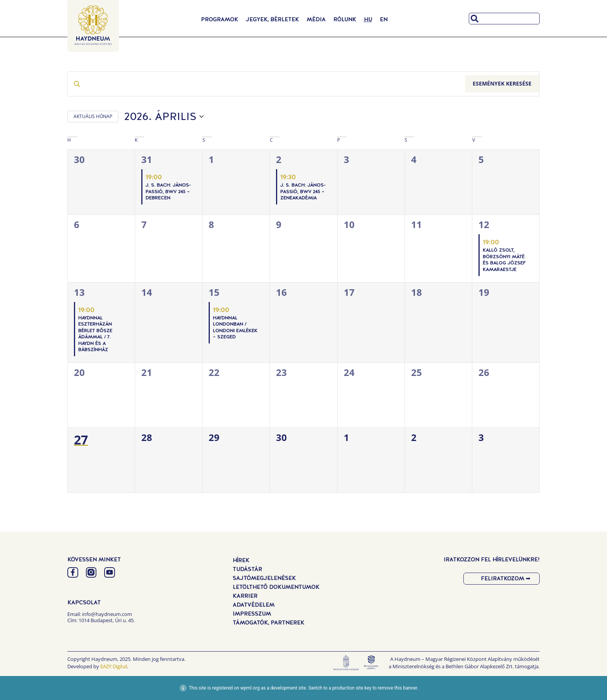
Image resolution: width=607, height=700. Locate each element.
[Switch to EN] (384, 19)
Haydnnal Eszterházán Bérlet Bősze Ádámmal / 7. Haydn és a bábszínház (95, 334)
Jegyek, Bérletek (272, 19)
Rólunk (345, 19)
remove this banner (398, 688)
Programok (219, 19)
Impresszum (252, 614)
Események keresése (502, 83)
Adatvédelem (254, 605)
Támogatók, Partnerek (268, 623)
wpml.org (250, 688)
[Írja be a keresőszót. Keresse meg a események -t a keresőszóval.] (266, 84)
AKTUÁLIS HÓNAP (93, 116)
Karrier (245, 596)
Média (316, 19)
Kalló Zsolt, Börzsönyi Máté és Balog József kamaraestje (504, 260)
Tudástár (247, 569)
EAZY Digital (114, 666)
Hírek (241, 560)
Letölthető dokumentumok (276, 587)
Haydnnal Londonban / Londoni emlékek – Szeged (235, 328)
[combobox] (504, 19)
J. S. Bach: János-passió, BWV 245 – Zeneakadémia (303, 191)
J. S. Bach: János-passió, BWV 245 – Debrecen (168, 191)
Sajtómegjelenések (264, 578)
